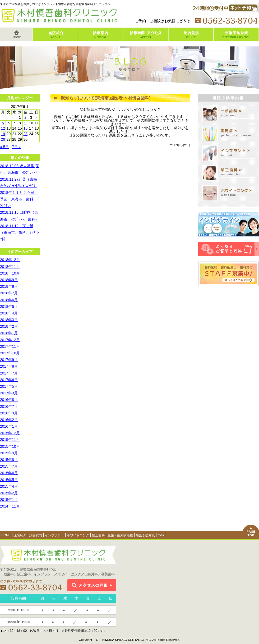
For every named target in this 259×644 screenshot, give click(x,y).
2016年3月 (9, 413)
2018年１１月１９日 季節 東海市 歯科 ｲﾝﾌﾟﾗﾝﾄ (19, 199)
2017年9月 (9, 360)
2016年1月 (9, 426)
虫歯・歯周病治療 (120, 535)
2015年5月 (9, 480)
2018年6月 (9, 300)
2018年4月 (9, 313)
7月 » (16, 147)
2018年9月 (9, 280)
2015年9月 (9, 453)
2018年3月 (9, 320)
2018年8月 (9, 286)
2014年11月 (10, 506)
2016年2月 (9, 420)
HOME (6, 535)
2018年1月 (9, 333)
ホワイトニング (78, 535)
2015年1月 (9, 500)
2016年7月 (9, 407)
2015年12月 (10, 433)
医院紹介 (20, 535)
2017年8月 (9, 366)
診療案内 (36, 535)
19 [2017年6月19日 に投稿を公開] (3, 134)
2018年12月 (10, 260)
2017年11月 (10, 346)
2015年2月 (9, 493)
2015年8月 (9, 460)
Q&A (161, 535)
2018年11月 (10, 267)
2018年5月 (9, 307)
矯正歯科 (98, 535)
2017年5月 (9, 386)
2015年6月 (9, 473)
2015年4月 (9, 486)
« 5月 (4, 147)
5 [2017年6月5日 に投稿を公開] (3, 123)
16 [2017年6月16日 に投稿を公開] (25, 128)
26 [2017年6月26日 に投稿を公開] (3, 139)
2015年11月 (10, 440)
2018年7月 (9, 293)
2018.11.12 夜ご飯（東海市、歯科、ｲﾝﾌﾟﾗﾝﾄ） (19, 232)
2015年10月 (10, 446)
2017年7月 (9, 373)
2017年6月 (9, 380)
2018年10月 (10, 273)
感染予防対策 (145, 535)
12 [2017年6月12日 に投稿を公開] (3, 128)
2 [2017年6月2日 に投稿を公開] (25, 117)
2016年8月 (9, 400)
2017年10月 (10, 353)
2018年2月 (9, 326)
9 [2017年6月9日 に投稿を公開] (25, 123)
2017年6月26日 (180, 145)
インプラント (54, 535)
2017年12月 (10, 340)
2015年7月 (9, 466)
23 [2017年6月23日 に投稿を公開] (25, 134)
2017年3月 (9, 393)
